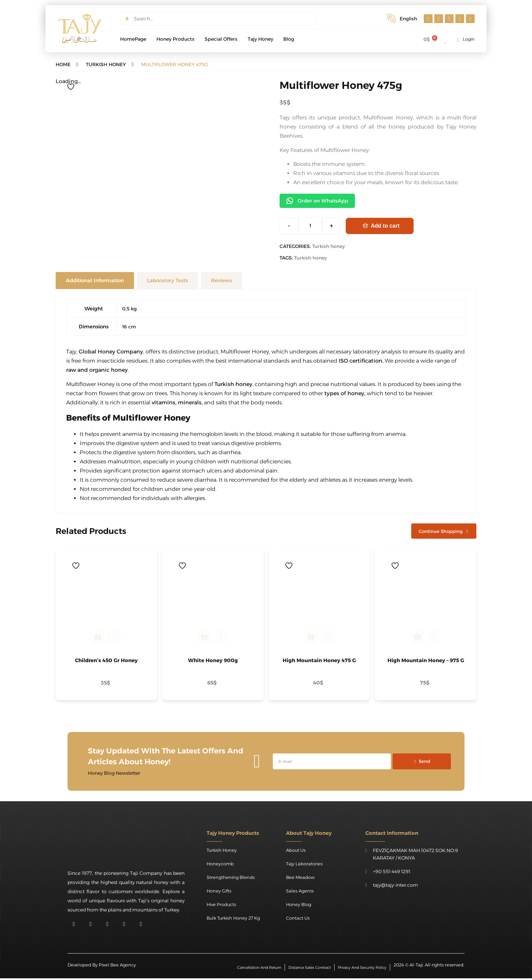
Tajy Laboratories (305, 865)
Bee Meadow (301, 879)
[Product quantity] (310, 227)
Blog (289, 39)
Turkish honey (328, 247)
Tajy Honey (260, 39)
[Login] (458, 40)
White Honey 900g (213, 662)
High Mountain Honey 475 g (319, 662)
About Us (297, 852)
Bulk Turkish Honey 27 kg (235, 920)
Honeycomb (221, 865)
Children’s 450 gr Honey (106, 662)
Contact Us (299, 920)
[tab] (95, 281)
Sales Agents (300, 892)
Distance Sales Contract (303, 969)
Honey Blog (299, 906)
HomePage (133, 39)
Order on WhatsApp (319, 201)
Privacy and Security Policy (360, 969)
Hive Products (222, 906)
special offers (221, 39)
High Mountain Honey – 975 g (426, 662)
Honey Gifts (220, 892)
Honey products (175, 39)
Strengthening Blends (232, 879)
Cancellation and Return (248, 969)
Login (469, 39)
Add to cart (385, 226)
